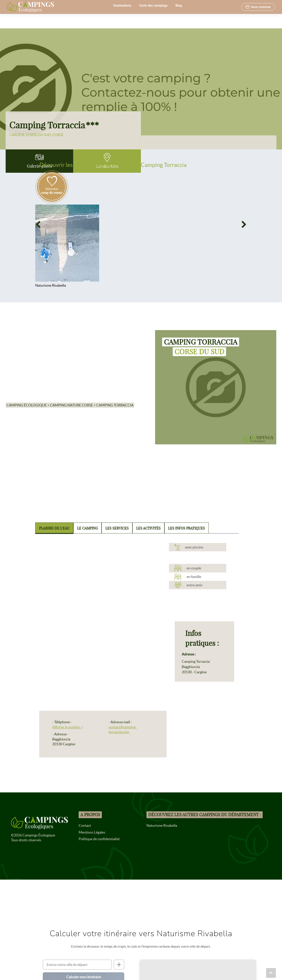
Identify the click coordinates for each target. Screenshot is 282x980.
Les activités (148, 528)
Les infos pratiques (186, 528)
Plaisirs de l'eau (54, 528)
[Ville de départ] (77, 965)
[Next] (244, 225)
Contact (85, 825)
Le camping (87, 528)
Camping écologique (27, 405)
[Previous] (38, 225)
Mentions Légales (92, 832)
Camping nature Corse (71, 405)
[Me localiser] (119, 965)
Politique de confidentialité (99, 839)
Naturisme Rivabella (162, 825)
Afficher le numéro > (68, 727)
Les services (117, 528)
